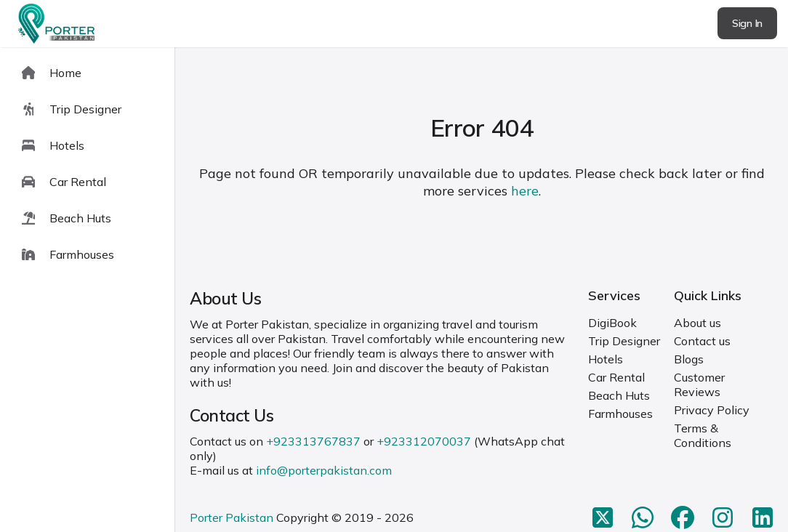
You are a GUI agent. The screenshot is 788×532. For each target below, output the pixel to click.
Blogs (689, 359)
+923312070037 (424, 441)
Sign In (747, 23)
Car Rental (616, 377)
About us (697, 323)
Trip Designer (624, 341)
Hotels (606, 359)
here (525, 191)
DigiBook (612, 323)
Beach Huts (619, 395)
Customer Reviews (699, 384)
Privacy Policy (712, 410)
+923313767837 (313, 441)
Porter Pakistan (232, 517)
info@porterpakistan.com (324, 470)
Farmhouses (620, 414)
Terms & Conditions (703, 435)
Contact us (702, 341)
